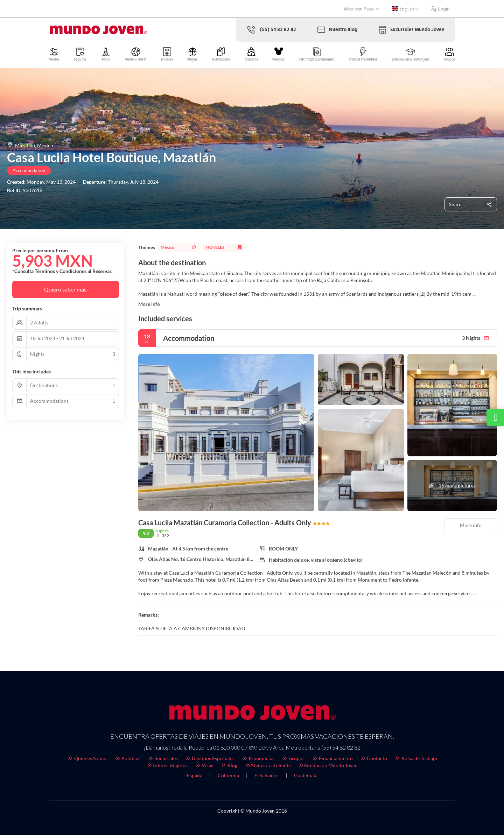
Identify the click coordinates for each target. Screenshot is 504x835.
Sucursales (163, 758)
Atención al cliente (268, 765)
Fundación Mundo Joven (328, 765)
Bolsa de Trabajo (416, 758)
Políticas (128, 758)
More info (149, 304)
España (195, 775)
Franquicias (258, 758)
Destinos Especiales (210, 758)
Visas (204, 765)
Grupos (293, 758)
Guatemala (306, 775)
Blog (229, 765)
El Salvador (267, 775)
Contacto (374, 758)
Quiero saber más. (66, 289)
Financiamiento (332, 758)
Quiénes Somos (87, 758)
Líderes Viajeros (167, 765)
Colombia (228, 775)
